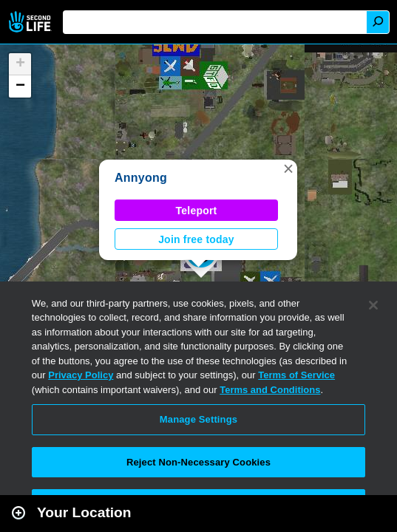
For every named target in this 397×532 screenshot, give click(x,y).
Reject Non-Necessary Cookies (198, 462)
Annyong (141, 178)
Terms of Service (296, 375)
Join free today (196, 239)
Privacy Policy (81, 375)
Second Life (31, 22)
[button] (288, 168)
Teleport (197, 211)
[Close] (373, 305)
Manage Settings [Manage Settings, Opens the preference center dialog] (198, 419)
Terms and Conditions (270, 390)
